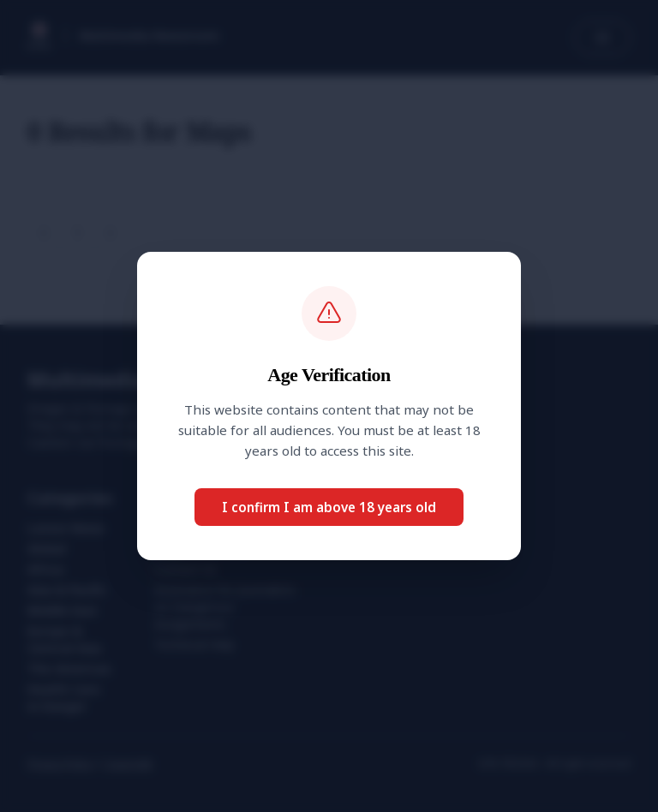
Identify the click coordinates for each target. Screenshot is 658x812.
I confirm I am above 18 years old (329, 507)
